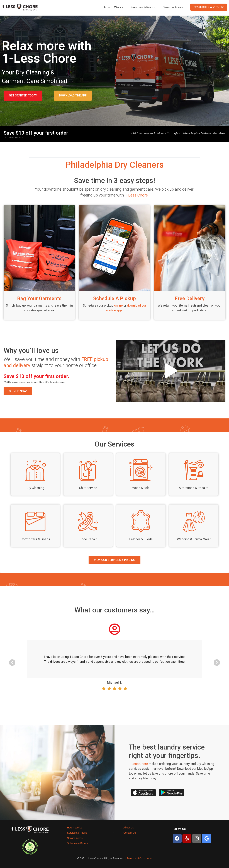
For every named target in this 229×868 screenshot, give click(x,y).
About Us (129, 828)
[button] (23, 96)
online (118, 305)
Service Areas (173, 7)
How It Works (114, 7)
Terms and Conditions (139, 859)
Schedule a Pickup (209, 7)
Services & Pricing (143, 7)
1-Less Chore (136, 195)
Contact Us (130, 833)
